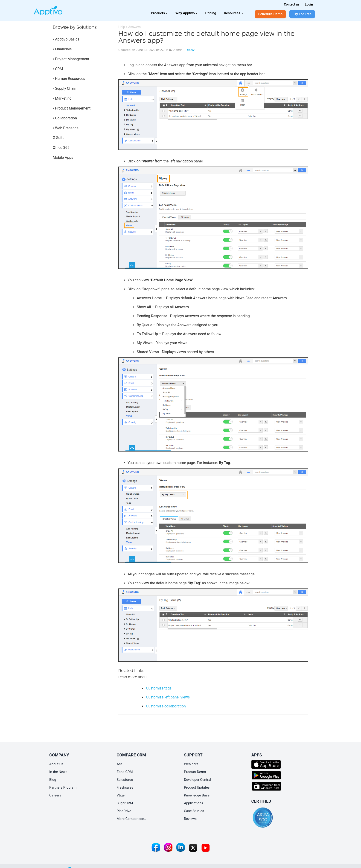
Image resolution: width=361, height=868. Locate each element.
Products (159, 13)
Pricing (211, 13)
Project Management (71, 59)
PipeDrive (124, 811)
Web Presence (66, 128)
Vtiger (121, 795)
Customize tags (159, 688)
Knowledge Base (197, 795)
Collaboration (65, 118)
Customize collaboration (166, 706)
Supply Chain (64, 88)
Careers (55, 795)
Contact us (292, 4)
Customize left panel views (168, 697)
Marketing (62, 98)
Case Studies (194, 811)
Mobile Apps (63, 157)
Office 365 (61, 148)
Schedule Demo (270, 14)
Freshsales (125, 787)
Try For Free (302, 14)
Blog (53, 780)
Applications (194, 803)
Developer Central (198, 780)
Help (122, 27)
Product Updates (197, 787)
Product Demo (195, 772)
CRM (58, 69)
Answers (134, 27)
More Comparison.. (131, 819)
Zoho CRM (125, 772)
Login (309, 4)
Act (119, 764)
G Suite (59, 138)
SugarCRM (125, 803)
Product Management (72, 108)
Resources (234, 13)
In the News (58, 772)
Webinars (191, 764)
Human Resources (69, 79)
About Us (56, 764)
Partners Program (63, 787)
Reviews (190, 819)
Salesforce (125, 780)
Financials (62, 49)
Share (191, 50)
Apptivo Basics (66, 39)
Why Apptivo (186, 13)
